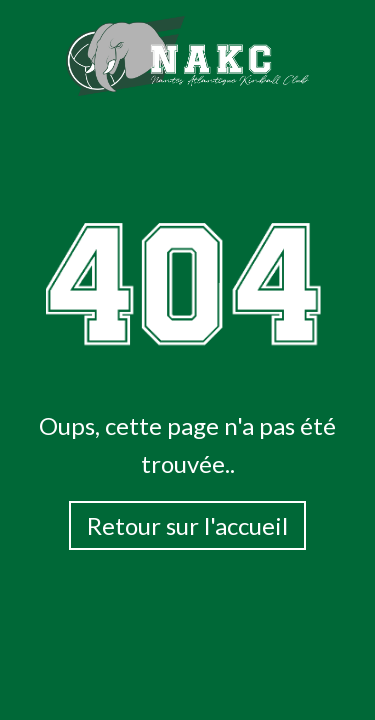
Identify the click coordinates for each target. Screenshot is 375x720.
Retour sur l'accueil (187, 525)
